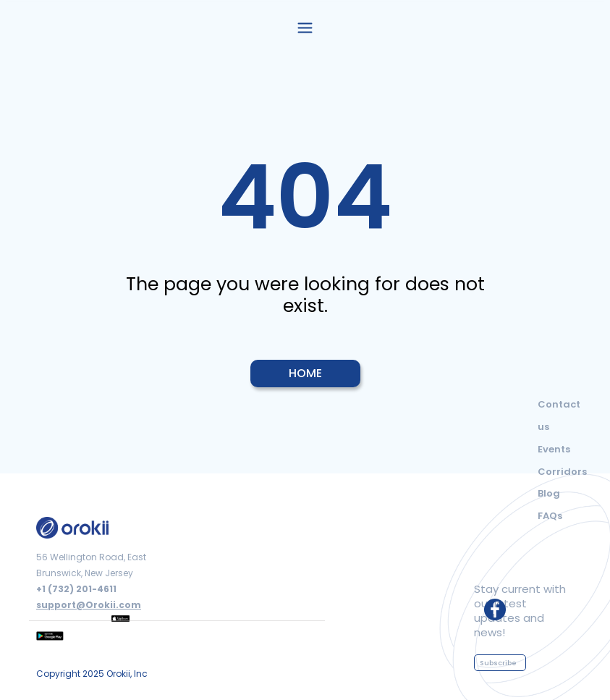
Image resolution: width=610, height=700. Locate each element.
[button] (305, 27)
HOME (305, 373)
